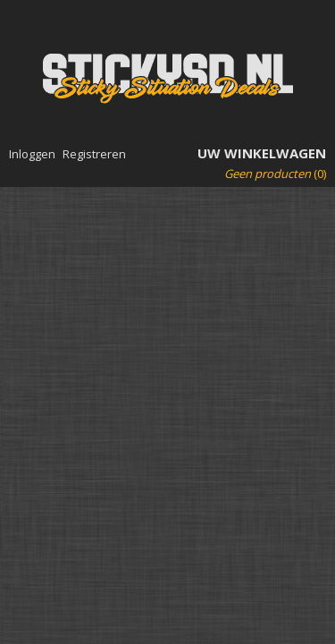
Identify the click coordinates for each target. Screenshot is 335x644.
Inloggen (32, 154)
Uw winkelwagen (262, 153)
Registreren (94, 154)
